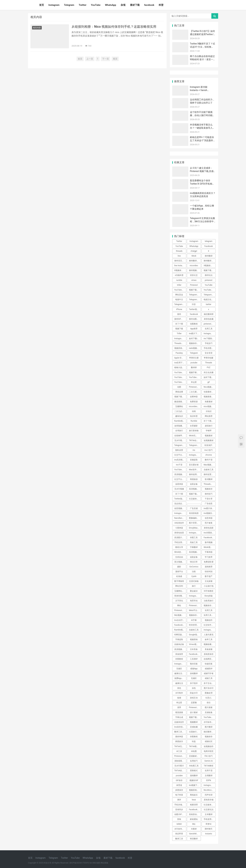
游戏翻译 (194, 673)
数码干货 (209, 460)
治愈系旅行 (209, 601)
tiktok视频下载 (210, 547)
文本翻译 (209, 814)
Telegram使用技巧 (195, 300)
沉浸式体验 (194, 581)
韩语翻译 (194, 839)
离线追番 (179, 392)
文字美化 (179, 601)
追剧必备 (194, 557)
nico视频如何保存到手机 (210, 406)
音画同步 (179, 810)
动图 (179, 387)
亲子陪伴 (194, 683)
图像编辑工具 (195, 518)
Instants (209, 834)
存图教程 (179, 659)
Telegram (69, 5)
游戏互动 (194, 698)
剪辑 (179, 819)
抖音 (194, 304)
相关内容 (37, 28)
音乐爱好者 (194, 465)
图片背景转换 (195, 523)
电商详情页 (209, 751)
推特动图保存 (195, 319)
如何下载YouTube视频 (210, 377)
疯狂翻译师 (209, 314)
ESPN (209, 780)
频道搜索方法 (180, 402)
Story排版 (209, 596)
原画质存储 (209, 800)
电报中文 (179, 300)
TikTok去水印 (195, 440)
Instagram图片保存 (210, 334)
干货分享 (209, 499)
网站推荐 (209, 416)
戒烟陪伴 (209, 669)
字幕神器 (209, 552)
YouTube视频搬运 (210, 290)
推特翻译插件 (209, 261)
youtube (194, 363)
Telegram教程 (180, 304)
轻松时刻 (209, 572)
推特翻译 (209, 256)
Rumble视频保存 (180, 630)
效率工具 (209, 639)
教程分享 (179, 547)
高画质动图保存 (195, 814)
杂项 (123, 5)
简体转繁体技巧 (180, 596)
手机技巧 (209, 343)
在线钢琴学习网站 (180, 436)
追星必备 (194, 484)
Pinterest (194, 285)
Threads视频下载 (210, 484)
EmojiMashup (195, 528)
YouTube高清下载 (180, 470)
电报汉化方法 (209, 300)
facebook (149, 5)
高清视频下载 (195, 489)
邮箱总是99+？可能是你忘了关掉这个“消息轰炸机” (202, 140)
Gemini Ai (209, 761)
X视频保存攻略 (210, 266)
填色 (179, 688)
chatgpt (194, 251)
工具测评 (194, 659)
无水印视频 (179, 489)
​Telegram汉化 (195, 295)
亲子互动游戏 (209, 683)
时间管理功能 (195, 625)
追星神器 (179, 484)
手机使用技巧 (209, 819)
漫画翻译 (194, 776)
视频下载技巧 (195, 717)
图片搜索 (209, 707)
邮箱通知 (194, 819)
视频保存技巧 (195, 343)
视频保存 (209, 489)
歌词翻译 (209, 479)
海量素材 (209, 402)
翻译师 (194, 367)
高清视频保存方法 (180, 649)
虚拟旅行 (209, 426)
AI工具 (179, 751)
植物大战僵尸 (180, 367)
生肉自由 (179, 557)
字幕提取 (179, 639)
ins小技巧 (209, 450)
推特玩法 (209, 275)
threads (179, 251)
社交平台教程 (180, 455)
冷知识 (209, 411)
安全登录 (209, 353)
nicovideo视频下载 (195, 406)
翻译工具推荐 (180, 732)
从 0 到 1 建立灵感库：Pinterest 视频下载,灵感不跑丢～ (202, 171)
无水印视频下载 (180, 440)
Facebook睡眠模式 (180, 625)
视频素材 (209, 436)
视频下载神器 (209, 270)
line (179, 256)
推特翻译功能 (195, 261)
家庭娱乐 (179, 741)
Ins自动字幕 (179, 620)
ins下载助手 (209, 339)
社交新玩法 (209, 810)
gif (209, 382)
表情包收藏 (209, 319)
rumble (179, 280)
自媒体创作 (179, 722)
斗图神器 (179, 528)
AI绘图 (194, 751)
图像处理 (209, 693)
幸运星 (194, 382)
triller (179, 285)
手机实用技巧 (180, 542)
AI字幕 (194, 620)
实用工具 (209, 329)
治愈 (194, 572)
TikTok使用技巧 (180, 771)
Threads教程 (180, 343)
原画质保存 (209, 654)
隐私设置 (179, 450)
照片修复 (209, 523)
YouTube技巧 (180, 372)
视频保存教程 (209, 606)
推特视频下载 (195, 270)
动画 (194, 411)
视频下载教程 (195, 290)
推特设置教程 (209, 474)
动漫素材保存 (209, 392)
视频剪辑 (194, 639)
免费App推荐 (180, 678)
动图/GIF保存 (180, 814)
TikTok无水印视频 (180, 746)
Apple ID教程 (180, 358)
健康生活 (179, 683)
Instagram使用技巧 (195, 596)
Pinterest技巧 (195, 707)
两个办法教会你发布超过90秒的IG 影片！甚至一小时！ (203, 59)
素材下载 (135, 5)
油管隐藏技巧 (180, 426)
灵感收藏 (194, 727)
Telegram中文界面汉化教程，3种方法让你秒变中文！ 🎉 (203, 221)
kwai (194, 800)
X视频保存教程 (180, 270)
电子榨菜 (179, 795)
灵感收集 (209, 712)
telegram (209, 241)
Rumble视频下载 (180, 421)
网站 (179, 606)
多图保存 (179, 790)
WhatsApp (111, 5)
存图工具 (194, 538)
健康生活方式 (180, 673)
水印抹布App (209, 722)
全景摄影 (194, 426)
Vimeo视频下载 (195, 644)
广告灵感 (194, 508)
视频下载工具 (180, 397)
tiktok (194, 256)
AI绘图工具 (194, 766)
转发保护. (209, 445)
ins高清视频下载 (180, 460)
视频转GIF (194, 780)
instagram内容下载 (210, 785)
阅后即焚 (179, 834)
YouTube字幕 (209, 717)
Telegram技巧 (195, 445)
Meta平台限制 (195, 610)
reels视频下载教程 (195, 348)
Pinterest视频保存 (180, 756)
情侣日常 (194, 562)
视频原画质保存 (195, 790)
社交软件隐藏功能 (210, 625)
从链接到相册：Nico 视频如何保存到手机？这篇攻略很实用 (114, 27)
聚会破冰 (194, 591)
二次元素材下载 (195, 392)
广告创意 (209, 504)
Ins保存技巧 (179, 727)
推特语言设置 (180, 261)
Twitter (83, 5)
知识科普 (194, 416)
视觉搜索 (179, 712)
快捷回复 (209, 664)
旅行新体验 (194, 431)
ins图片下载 (194, 334)
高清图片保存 (180, 538)
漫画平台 (179, 572)
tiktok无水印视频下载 (195, 436)
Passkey (179, 353)
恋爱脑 (194, 703)
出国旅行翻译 (195, 732)
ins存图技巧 (209, 533)
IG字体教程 (209, 591)
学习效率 (209, 557)
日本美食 (194, 649)
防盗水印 (194, 693)
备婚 (179, 698)
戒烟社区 (209, 741)
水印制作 (179, 693)
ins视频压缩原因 (210, 513)
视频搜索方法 (209, 397)
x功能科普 (179, 275)
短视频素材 (209, 440)
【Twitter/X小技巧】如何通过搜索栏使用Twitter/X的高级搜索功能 (203, 34)
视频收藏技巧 (209, 644)
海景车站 (194, 601)
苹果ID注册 (194, 358)
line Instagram (180, 266)
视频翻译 (194, 722)
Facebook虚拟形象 (195, 810)
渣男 (179, 707)
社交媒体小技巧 (195, 499)
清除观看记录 (180, 761)
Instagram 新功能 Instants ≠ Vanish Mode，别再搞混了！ (201, 90)
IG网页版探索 (180, 635)
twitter (209, 304)
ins (194, 450)
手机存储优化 (180, 805)
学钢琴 (209, 431)
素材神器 (179, 737)
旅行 (194, 586)
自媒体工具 (209, 470)
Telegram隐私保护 (180, 445)
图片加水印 (209, 688)
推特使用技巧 (195, 474)
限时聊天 (209, 829)
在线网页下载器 (210, 659)
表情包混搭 (209, 528)
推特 (179, 314)
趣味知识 (179, 416)
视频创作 (209, 620)
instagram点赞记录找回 (195, 455)
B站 (194, 824)
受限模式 (194, 771)
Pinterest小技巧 (180, 610)
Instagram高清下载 (195, 533)
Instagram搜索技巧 (210, 630)
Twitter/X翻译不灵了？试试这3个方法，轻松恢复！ (203, 47)
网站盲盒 (179, 295)
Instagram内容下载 (180, 339)
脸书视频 (209, 542)
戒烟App (194, 669)
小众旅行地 (209, 586)
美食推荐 (179, 654)
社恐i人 (209, 698)
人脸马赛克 (209, 635)
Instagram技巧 (180, 664)
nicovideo (194, 266)
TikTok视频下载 (195, 746)
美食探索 (209, 649)
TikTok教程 (209, 766)
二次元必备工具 (180, 411)
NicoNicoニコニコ (210, 790)
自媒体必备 (179, 644)
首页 (42, 5)
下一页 (106, 59)
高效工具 (194, 542)
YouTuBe (209, 285)
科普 (161, 5)
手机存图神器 (209, 348)
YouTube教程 (180, 382)
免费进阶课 (209, 562)
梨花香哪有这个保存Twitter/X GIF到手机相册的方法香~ (202, 184)
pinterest (209, 280)
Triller (179, 334)
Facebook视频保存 (210, 538)
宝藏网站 (179, 406)
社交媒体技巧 (209, 805)
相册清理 (194, 805)
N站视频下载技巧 (180, 615)
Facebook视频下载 (195, 654)
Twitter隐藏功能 (180, 499)
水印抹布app (180, 829)
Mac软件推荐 (195, 470)
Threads (209, 363)
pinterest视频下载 (210, 324)
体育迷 (179, 785)
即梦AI (209, 824)
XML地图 (96, 863)
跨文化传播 (209, 372)
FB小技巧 (209, 756)
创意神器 (209, 518)
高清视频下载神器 (180, 474)
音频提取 (194, 460)
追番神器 (194, 397)
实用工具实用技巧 (210, 615)
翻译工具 (179, 839)
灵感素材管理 (195, 756)
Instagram (54, 5)
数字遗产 (209, 576)
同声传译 (209, 795)
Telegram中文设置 (210, 295)
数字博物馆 (179, 581)
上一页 (90, 59)
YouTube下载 (180, 377)
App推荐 (194, 329)
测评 (179, 800)
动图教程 (194, 324)
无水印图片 (179, 766)
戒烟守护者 (209, 673)
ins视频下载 (194, 785)
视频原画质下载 (180, 348)
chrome (209, 455)
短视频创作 (209, 746)
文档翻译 (209, 776)
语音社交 (194, 275)
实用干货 (209, 771)
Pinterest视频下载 (195, 606)
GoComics (194, 567)
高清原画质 (194, 513)
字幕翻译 (194, 547)
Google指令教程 (195, 635)
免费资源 (194, 402)
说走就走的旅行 (180, 504)
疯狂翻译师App (210, 732)
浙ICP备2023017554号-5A (81, 863)
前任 (209, 703)
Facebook (209, 246)
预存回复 (194, 664)
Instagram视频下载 (180, 513)
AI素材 (194, 829)
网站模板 (104, 863)
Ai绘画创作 (179, 523)
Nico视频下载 (210, 387)
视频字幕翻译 (195, 372)
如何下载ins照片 (195, 339)
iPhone (179, 309)
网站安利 (179, 586)
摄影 (179, 567)
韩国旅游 (194, 479)
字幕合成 (179, 717)
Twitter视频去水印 (195, 309)
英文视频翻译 (180, 562)
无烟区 (179, 669)
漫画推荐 (209, 567)
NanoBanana (180, 518)
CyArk (194, 576)
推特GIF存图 (180, 319)
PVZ (208, 367)
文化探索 (209, 581)
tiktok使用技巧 (180, 552)
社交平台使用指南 (180, 479)
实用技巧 (194, 761)
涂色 (194, 688)
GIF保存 (179, 780)
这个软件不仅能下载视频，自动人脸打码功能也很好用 (202, 115)
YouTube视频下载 (180, 290)
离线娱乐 (194, 795)
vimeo (194, 280)
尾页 (115, 59)
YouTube (96, 5)
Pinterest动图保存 (195, 387)
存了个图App (209, 421)
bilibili (179, 824)
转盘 (194, 741)
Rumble (194, 421)
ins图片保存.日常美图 (210, 508)
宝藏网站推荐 (180, 591)
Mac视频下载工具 (210, 465)
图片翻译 (209, 727)
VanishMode (194, 834)
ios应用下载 (179, 363)
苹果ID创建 (209, 358)
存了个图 (179, 324)
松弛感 (179, 576)
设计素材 (194, 712)
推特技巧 (209, 494)
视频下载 (179, 329)
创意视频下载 (180, 508)
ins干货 (179, 465)
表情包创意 (179, 533)
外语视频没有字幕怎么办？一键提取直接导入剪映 (202, 128)
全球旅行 (179, 431)
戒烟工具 (209, 678)
